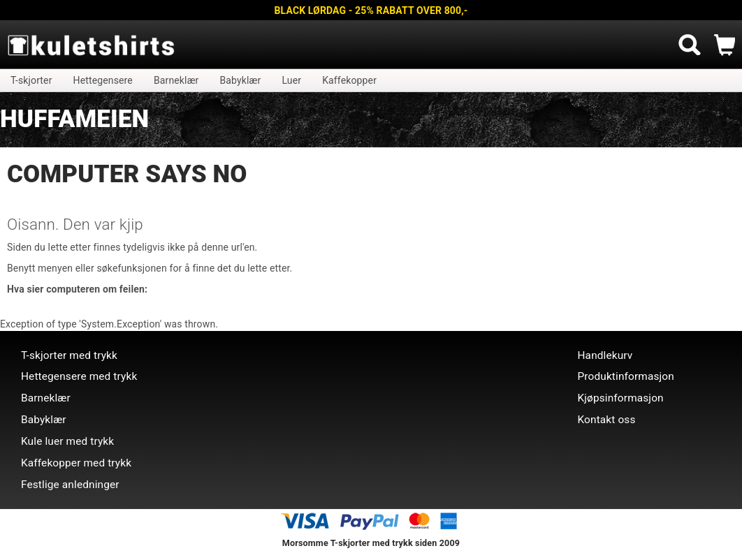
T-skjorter (31, 80)
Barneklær (176, 80)
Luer (291, 80)
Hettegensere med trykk (79, 376)
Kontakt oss (607, 420)
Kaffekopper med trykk (76, 463)
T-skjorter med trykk (69, 355)
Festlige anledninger (70, 485)
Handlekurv (605, 355)
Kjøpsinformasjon (621, 398)
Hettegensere (103, 80)
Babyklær (241, 80)
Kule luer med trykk (67, 441)
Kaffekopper (349, 80)
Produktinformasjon (626, 376)
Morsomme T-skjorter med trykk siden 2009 (371, 543)
